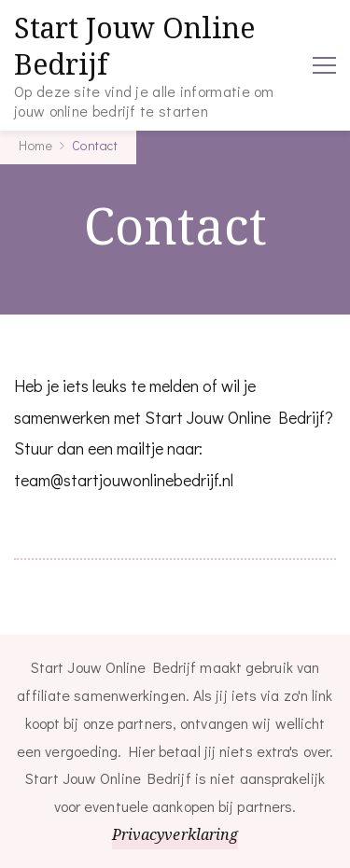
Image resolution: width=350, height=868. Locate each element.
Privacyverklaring (175, 834)
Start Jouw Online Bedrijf (134, 46)
